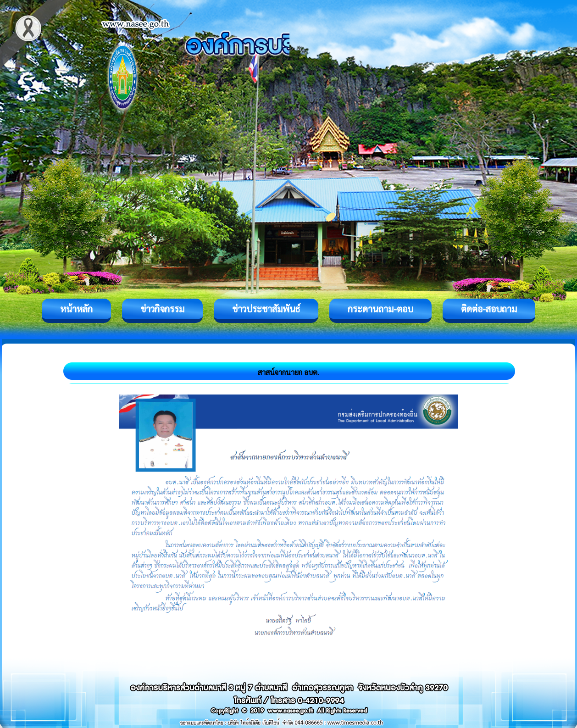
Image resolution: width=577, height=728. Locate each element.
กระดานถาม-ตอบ (380, 309)
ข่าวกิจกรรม (162, 309)
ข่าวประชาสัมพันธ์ (266, 309)
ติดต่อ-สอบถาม (489, 309)
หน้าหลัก (76, 309)
